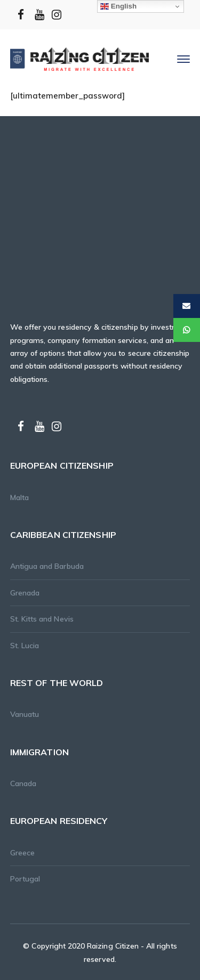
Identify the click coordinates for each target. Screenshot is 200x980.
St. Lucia (25, 646)
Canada (23, 783)
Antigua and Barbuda (47, 566)
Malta (19, 497)
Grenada (25, 593)
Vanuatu (25, 714)
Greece (22, 853)
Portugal (25, 879)
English (118, 6)
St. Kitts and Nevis (42, 619)
